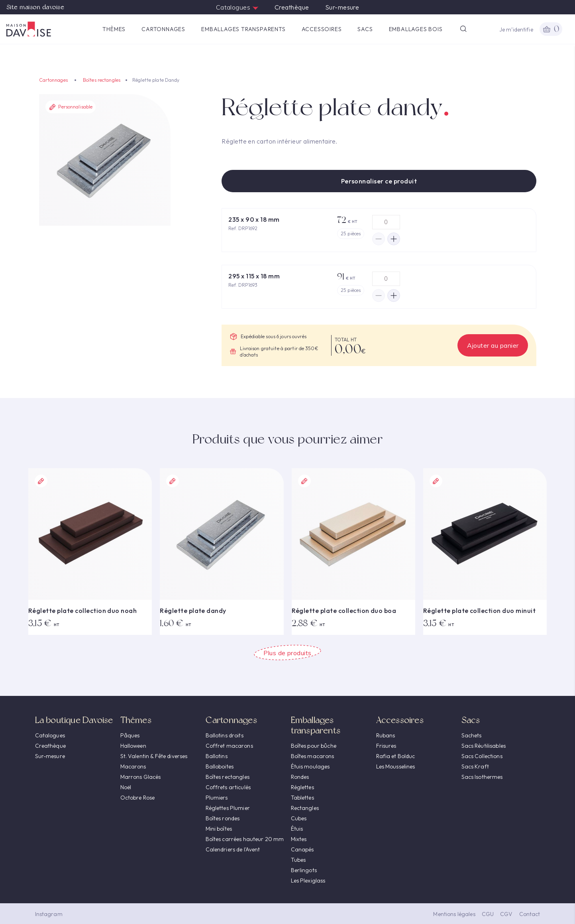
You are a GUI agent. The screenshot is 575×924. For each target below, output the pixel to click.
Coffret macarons (229, 746)
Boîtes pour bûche (314, 746)
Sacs (365, 29)
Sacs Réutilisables (484, 746)
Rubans (386, 735)
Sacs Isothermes (482, 777)
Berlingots (304, 870)
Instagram (49, 914)
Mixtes (299, 839)
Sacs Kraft (475, 766)
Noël (126, 787)
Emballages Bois (416, 29)
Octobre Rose (138, 798)
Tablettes (302, 798)
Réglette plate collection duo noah (82, 611)
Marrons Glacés (141, 777)
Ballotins (217, 756)
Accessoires (322, 29)
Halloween (133, 746)
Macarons (133, 766)
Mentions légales (454, 914)
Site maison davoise (35, 7)
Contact (530, 914)
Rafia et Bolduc (396, 756)
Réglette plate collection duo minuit (479, 611)
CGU (488, 914)
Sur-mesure (342, 7)
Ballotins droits (225, 735)
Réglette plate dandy (193, 611)
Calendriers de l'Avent (233, 849)
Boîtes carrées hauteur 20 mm (245, 839)
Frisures (386, 746)
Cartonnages (163, 29)
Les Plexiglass (308, 881)
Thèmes (114, 29)
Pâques (130, 735)
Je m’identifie (516, 30)
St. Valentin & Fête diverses (154, 756)
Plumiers (217, 798)
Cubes (299, 818)
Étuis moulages (310, 766)
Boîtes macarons (313, 756)
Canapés (302, 849)
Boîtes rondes (223, 818)
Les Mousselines (396, 766)
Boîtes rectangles (102, 80)
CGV (506, 914)
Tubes (298, 860)
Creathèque (292, 7)
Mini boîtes (219, 829)
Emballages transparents (243, 29)
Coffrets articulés (228, 787)
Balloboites (220, 766)
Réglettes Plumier (228, 808)
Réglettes (302, 787)
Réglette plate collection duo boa (344, 611)
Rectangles (305, 808)
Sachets (472, 735)
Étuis (297, 829)
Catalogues (237, 7)
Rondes (300, 777)
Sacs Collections (482, 756)
